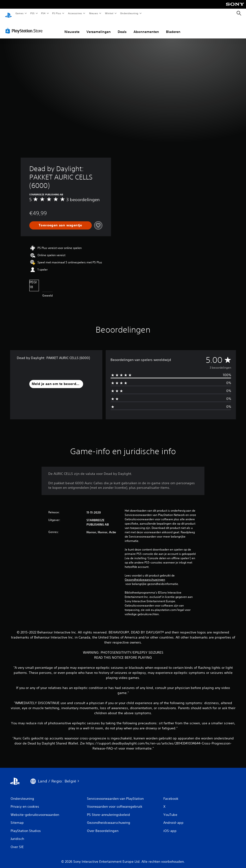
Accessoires (75, 13)
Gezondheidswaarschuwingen (145, 575)
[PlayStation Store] (25, 26)
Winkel (109, 13)
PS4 (43, 13)
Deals (122, 27)
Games (19, 13)
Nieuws (94, 13)
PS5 (32, 13)
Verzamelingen (99, 27)
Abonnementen (146, 27)
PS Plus (57, 13)
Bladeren (173, 27)
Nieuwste (72, 27)
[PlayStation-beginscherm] (8, 13)
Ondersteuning (129, 13)
